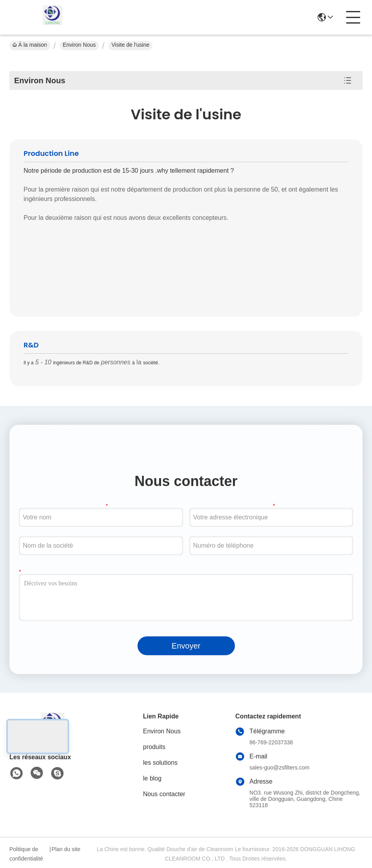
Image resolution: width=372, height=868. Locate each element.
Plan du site (66, 849)
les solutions (160, 763)
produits (154, 747)
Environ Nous (79, 45)
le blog (152, 778)
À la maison (30, 45)
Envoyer (186, 646)
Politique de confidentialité (26, 854)
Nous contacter (164, 794)
